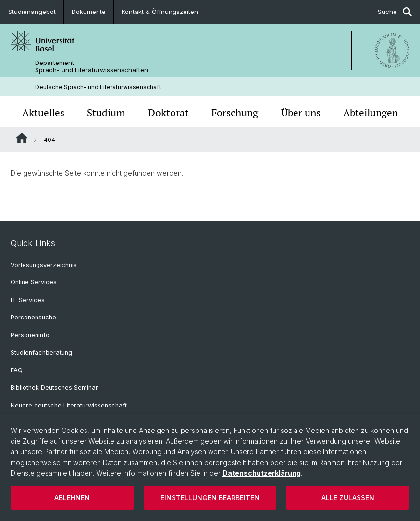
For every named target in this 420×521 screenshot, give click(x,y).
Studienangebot (32, 12)
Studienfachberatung (41, 352)
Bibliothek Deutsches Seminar (54, 388)
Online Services (34, 282)
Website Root (22, 138)
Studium (106, 113)
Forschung (235, 113)
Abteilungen (371, 113)
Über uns (301, 113)
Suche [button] (395, 12)
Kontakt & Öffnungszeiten (160, 12)
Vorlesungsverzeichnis (44, 265)
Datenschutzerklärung (262, 473)
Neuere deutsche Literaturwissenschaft (69, 405)
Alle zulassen (348, 498)
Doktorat (168, 113)
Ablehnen (72, 498)
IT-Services (28, 300)
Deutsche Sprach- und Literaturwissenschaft (98, 87)
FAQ (17, 370)
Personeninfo (30, 335)
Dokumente (89, 12)
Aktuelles (43, 113)
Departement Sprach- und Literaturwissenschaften (92, 66)
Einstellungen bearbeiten (210, 498)
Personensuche (33, 317)
